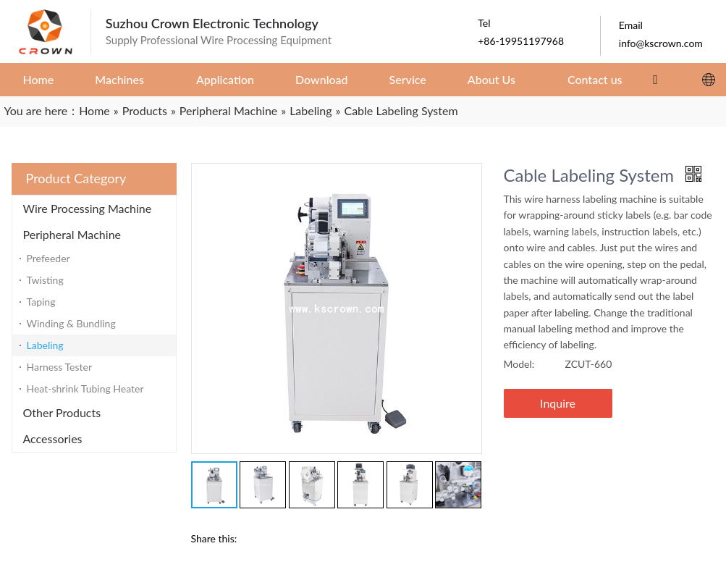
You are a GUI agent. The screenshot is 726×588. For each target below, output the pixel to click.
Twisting (45, 280)
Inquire (558, 403)
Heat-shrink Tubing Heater (85, 388)
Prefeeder (48, 258)
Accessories (53, 438)
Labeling (45, 345)
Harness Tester (60, 367)
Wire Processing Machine (88, 208)
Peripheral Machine (72, 234)
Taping (41, 302)
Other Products (62, 412)
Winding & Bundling (71, 323)
